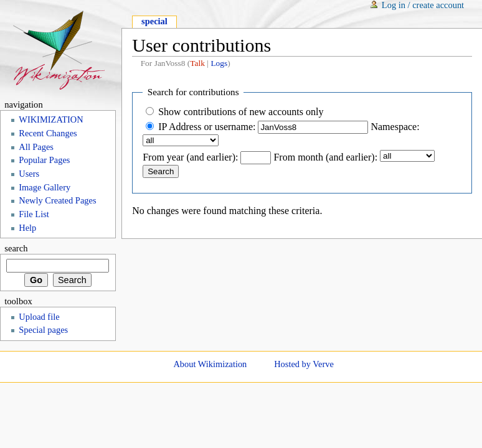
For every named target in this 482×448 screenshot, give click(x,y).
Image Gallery (45, 187)
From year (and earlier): (190, 157)
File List (34, 214)
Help (27, 228)
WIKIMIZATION (51, 119)
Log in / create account (423, 5)
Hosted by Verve (304, 364)
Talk (197, 63)
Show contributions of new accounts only (241, 112)
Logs (219, 63)
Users (29, 174)
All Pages (36, 147)
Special (154, 21)
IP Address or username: (207, 127)
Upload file (39, 317)
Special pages (43, 330)
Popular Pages (44, 160)
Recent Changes (48, 133)
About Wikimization (210, 364)
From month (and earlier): (325, 157)
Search (16, 248)
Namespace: (395, 127)
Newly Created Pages (57, 200)
